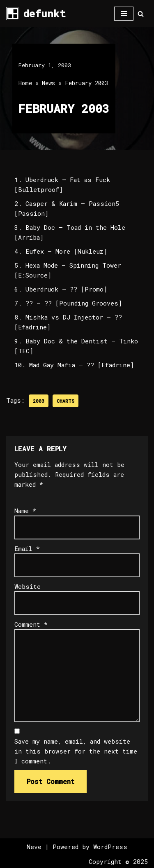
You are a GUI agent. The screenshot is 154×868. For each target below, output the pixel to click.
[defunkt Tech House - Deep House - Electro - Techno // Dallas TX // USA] (36, 14)
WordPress (110, 847)
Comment (31, 624)
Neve (34, 847)
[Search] (141, 14)
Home (25, 83)
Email (27, 548)
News (48, 83)
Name (25, 511)
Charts (66, 401)
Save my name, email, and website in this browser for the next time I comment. (76, 751)
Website (28, 586)
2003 (39, 401)
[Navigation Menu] (124, 14)
